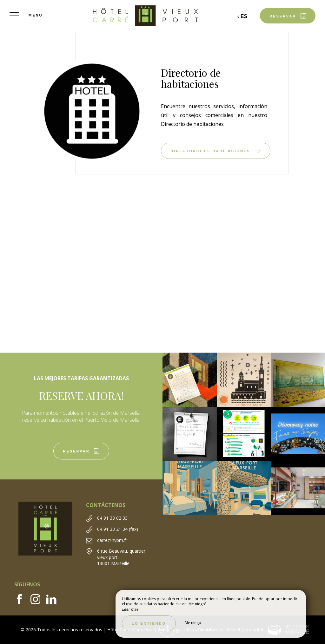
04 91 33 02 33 (112, 518)
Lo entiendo (149, 623)
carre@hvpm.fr (112, 540)
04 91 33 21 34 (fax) (118, 529)
